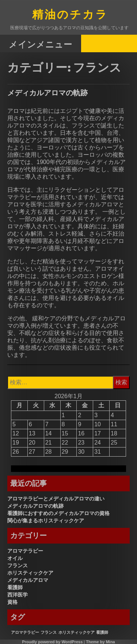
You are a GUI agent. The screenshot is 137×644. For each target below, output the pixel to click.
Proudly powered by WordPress (52, 642)
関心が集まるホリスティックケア (46, 521)
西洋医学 (18, 595)
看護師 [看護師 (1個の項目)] (102, 632)
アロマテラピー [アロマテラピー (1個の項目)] (25, 632)
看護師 (15, 587)
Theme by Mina (100, 642)
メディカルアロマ (28, 580)
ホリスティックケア (30, 573)
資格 (12, 602)
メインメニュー (41, 44)
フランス (18, 565)
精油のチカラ (70, 15)
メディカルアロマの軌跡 (47, 93)
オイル (15, 558)
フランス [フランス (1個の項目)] (49, 632)
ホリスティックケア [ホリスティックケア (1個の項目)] (77, 632)
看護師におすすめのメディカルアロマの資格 (58, 513)
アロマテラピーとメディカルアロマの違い (56, 499)
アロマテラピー (25, 551)
